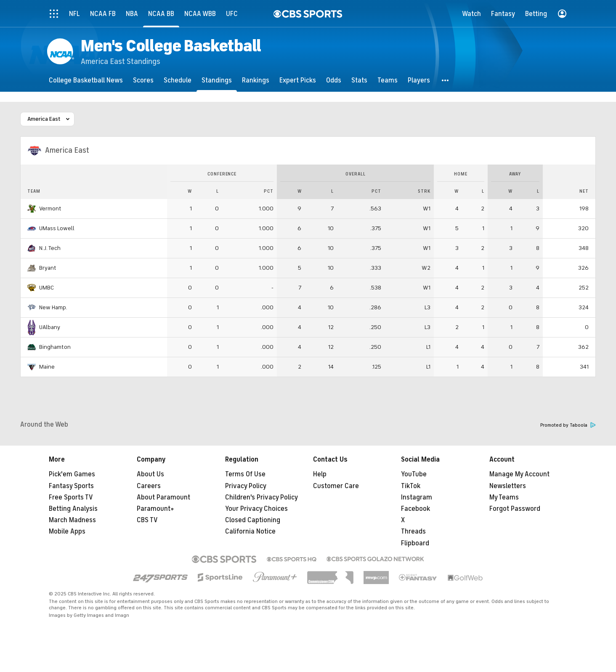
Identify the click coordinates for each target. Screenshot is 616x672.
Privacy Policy (246, 486)
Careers (149, 486)
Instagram (417, 497)
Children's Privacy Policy (262, 497)
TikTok (411, 486)
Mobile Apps (67, 531)
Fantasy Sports (71, 486)
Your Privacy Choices (256, 509)
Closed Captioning (253, 520)
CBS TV (147, 520)
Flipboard (415, 543)
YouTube (414, 474)
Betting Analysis (73, 509)
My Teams (504, 497)
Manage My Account (519, 474)
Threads (413, 531)
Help (320, 474)
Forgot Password (515, 509)
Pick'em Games (72, 474)
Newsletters (508, 486)
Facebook (416, 509)
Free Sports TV (71, 497)
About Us (150, 474)
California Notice (250, 531)
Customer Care (336, 486)
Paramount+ (155, 509)
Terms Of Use (245, 474)
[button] (446, 80)
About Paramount (163, 497)
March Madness (72, 520)
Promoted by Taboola (568, 425)
